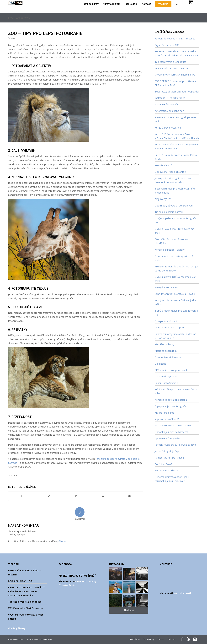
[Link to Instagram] (195, 639)
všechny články (17, 628)
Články (12, 38)
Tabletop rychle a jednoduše (170, 62)
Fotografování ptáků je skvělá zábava (175, 445)
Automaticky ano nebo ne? (169, 111)
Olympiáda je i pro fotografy (170, 406)
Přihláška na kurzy (164, 344)
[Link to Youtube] (188, 639)
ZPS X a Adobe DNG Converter (172, 68)
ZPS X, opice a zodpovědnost (171, 370)
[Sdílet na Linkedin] (103, 496)
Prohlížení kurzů (163, 165)
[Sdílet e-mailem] (130, 496)
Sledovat (129, 610)
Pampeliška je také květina (169, 458)
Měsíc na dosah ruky (166, 351)
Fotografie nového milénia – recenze (175, 38)
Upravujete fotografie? (167, 438)
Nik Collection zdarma (167, 470)
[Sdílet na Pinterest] (76, 496)
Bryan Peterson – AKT (167, 45)
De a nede (160, 364)
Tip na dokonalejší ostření (169, 212)
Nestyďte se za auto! (166, 287)
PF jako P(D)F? (163, 199)
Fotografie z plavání (166, 321)
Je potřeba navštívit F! (167, 419)
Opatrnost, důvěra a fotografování (174, 206)
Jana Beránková (46, 639)
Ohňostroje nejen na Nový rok (171, 432)
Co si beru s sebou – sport (169, 327)
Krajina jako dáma (164, 413)
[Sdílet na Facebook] (22, 496)
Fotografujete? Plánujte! (168, 357)
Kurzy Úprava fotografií (168, 128)
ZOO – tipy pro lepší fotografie (45, 33)
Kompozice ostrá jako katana (171, 400)
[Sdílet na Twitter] (49, 496)
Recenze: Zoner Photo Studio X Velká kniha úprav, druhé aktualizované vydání (26, 591)
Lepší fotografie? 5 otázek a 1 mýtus (175, 294)
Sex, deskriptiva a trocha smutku (173, 425)
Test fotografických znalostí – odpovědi (177, 92)
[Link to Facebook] (182, 639)
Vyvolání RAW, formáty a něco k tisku (175, 75)
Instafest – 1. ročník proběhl (170, 98)
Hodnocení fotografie (167, 104)
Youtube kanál (182, 593)
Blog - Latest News (19, 18)
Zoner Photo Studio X (167, 383)
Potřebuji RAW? (163, 464)
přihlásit (62, 541)
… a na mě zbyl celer (166, 376)
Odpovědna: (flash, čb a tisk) (170, 172)
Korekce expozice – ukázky (170, 250)
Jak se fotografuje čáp (167, 451)
